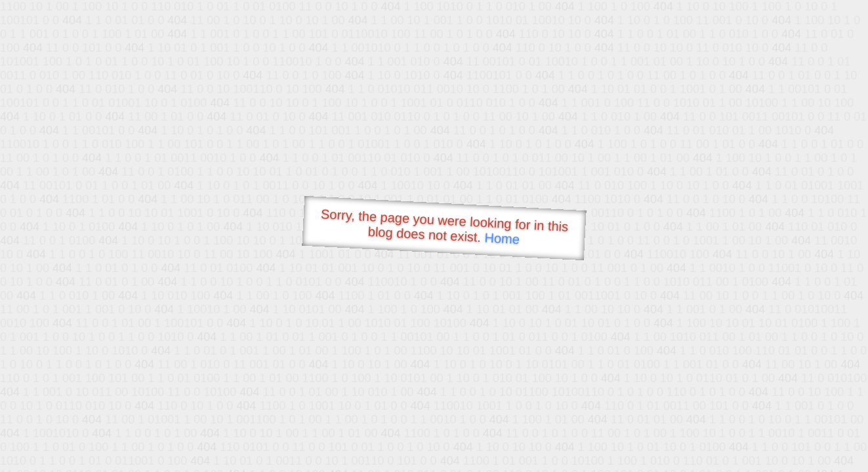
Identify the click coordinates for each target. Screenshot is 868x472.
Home (502, 238)
